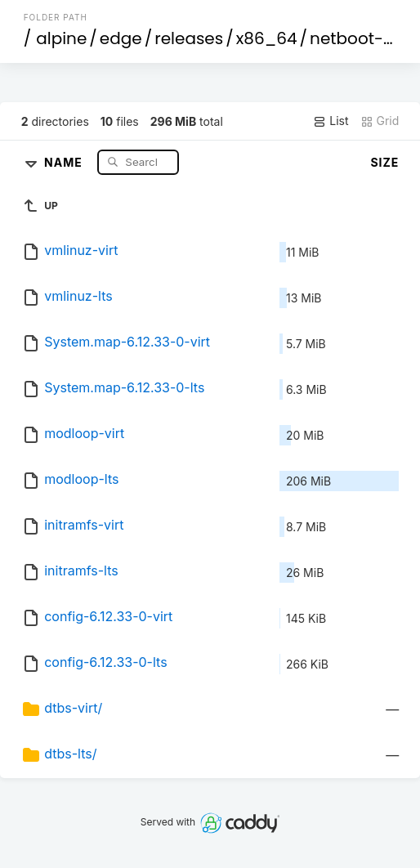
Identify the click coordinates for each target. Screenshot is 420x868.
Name (65, 161)
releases (189, 38)
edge (121, 38)
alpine (61, 38)
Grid (380, 121)
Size (384, 162)
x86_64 (267, 38)
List (331, 121)
